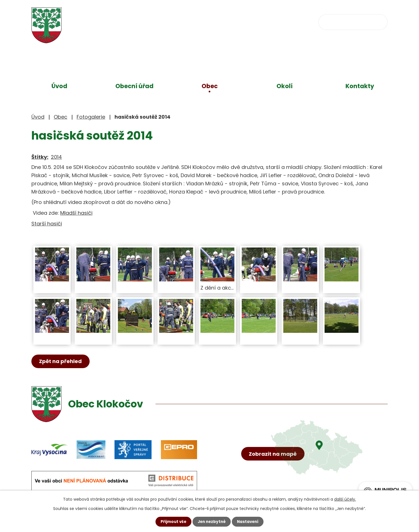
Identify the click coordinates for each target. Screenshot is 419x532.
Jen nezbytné (212, 522)
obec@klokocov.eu (264, 21)
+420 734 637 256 (197, 21)
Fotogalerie (91, 117)
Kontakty (360, 86)
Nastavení (249, 522)
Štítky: (40, 157)
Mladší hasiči (76, 213)
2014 (56, 157)
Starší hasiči (47, 224)
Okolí (285, 86)
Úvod (59, 86)
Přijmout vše (172, 522)
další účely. (345, 499)
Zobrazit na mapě (274, 462)
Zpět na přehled (61, 361)
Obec (210, 86)
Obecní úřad (134, 86)
